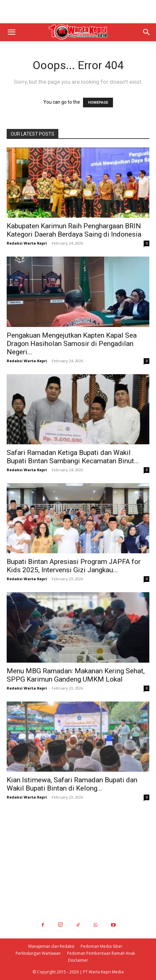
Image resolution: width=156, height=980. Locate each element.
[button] (11, 32)
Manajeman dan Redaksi (51, 946)
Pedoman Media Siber (101, 946)
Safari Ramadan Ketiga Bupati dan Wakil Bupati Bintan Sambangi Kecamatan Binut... (73, 457)
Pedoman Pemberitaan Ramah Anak (101, 953)
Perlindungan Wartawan (38, 953)
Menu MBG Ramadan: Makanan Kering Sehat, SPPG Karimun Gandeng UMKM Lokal (76, 675)
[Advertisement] (78, 12)
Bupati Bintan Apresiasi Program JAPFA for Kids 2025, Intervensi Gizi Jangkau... (74, 566)
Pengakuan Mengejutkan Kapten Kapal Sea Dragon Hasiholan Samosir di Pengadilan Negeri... (72, 344)
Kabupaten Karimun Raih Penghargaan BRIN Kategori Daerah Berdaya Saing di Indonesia (74, 230)
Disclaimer (78, 960)
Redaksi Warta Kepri (27, 243)
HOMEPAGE (98, 103)
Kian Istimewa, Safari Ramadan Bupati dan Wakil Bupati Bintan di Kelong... (72, 784)
